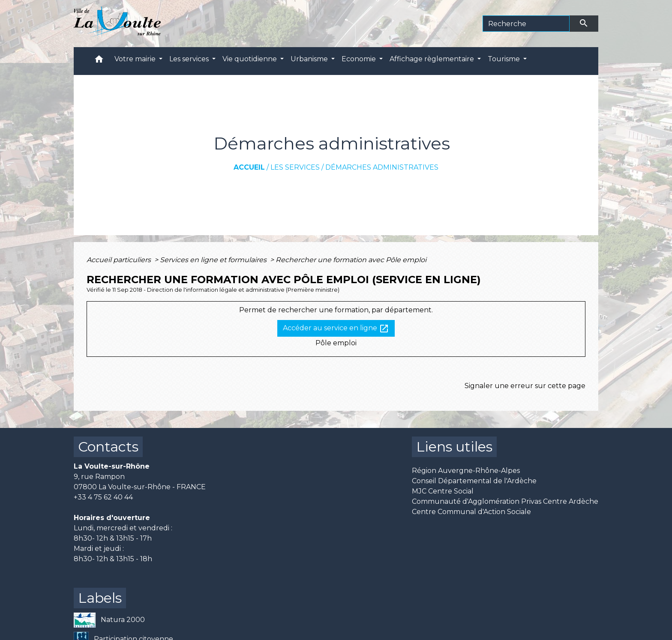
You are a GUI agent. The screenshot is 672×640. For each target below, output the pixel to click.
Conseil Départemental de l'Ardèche (474, 481)
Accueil (249, 167)
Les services (295, 167)
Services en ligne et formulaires (214, 260)
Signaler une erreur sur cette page (525, 386)
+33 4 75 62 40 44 (103, 497)
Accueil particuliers (120, 260)
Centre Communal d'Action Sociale (471, 512)
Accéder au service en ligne (336, 329)
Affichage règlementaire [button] (433, 59)
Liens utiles (454, 447)
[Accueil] (117, 24)
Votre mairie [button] (136, 59)
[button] (99, 61)
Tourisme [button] (505, 59)
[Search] (526, 24)
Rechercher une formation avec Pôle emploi (351, 260)
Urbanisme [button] (310, 59)
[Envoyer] (584, 24)
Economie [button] (360, 59)
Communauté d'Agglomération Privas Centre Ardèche (505, 501)
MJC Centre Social (443, 491)
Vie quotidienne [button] (250, 59)
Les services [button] (190, 59)
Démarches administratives (382, 167)
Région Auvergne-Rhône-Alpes (466, 471)
